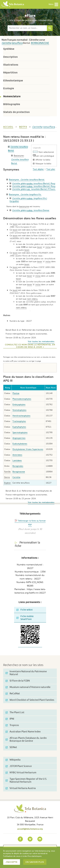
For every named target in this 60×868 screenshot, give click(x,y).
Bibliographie (12, 104)
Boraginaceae (40, 43)
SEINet (11, 747)
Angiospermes (19, 438)
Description (10, 57)
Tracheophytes (19, 421)
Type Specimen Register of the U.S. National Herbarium (26, 780)
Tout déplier (38, 169)
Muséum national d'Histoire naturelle (28, 687)
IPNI (10, 719)
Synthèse (9, 49)
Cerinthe (6, 43)
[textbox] (27, 28)
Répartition (10, 73)
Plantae (16, 393)
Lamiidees (17, 460)
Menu (54, 4)
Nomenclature (12, 96)
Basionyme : (27, 179)
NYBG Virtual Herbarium (21, 773)
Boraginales (18, 466)
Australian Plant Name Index (23, 732)
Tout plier (51, 169)
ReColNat (13, 694)
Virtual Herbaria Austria (21, 788)
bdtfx (23, 127)
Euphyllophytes (19, 427)
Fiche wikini (25, 610)
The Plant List (15, 712)
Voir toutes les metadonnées (41, 341)
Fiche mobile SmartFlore (25, 618)
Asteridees (17, 455)
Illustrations (11, 65)
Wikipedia (13, 760)
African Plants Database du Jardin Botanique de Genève (26, 739)
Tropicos (12, 725)
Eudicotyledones (20, 444)
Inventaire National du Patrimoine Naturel (26, 673)
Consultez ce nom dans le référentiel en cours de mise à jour (30, 346)
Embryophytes (19, 404)
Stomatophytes (19, 410)
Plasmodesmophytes (22, 399)
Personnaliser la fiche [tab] (27, 544)
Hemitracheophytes (21, 416)
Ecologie (9, 88)
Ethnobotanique (13, 81)
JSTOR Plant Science (19, 766)
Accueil (8, 127)
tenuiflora (17, 43)
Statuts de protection (16, 112)
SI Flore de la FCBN (18, 681)
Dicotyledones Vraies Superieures (28, 449)
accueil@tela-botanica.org (30, 829)
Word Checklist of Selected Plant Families (30, 700)
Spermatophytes (20, 432)
